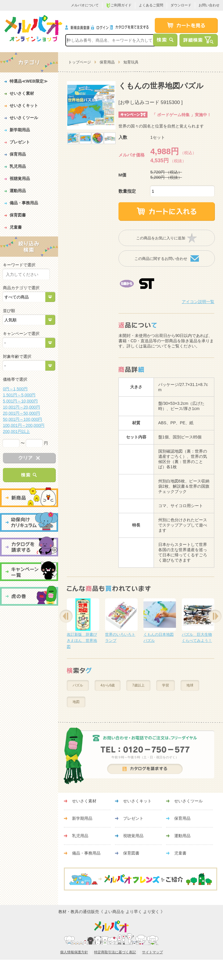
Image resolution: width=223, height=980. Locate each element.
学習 (166, 685)
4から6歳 (108, 685)
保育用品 (107, 62)
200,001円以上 (16, 431)
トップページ (80, 62)
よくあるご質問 (151, 5)
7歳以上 (138, 685)
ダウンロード (181, 5)
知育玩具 (131, 62)
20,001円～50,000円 (21, 413)
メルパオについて (85, 5)
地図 (76, 702)
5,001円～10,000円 (20, 401)
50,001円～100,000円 (23, 419)
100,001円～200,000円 (24, 425)
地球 (190, 685)
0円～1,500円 (15, 389)
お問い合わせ (209, 5)
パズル (78, 685)
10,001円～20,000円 (21, 407)
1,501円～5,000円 (19, 395)
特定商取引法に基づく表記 (115, 952)
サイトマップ (152, 952)
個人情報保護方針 (74, 952)
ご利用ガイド (119, 6)
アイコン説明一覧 (198, 302)
